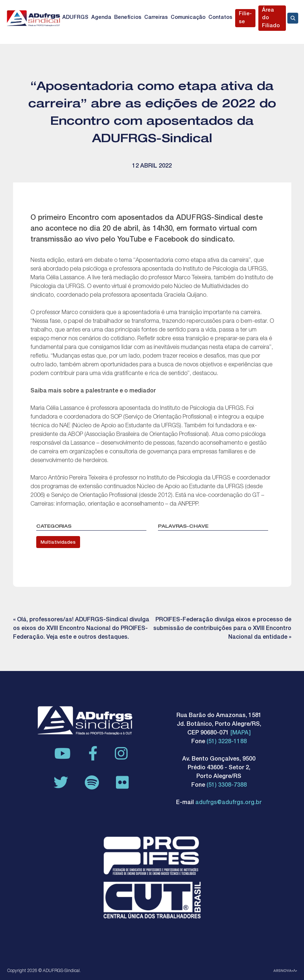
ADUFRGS (75, 18)
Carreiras (156, 18)
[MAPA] (241, 733)
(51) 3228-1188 (227, 742)
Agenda (101, 18)
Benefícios (128, 18)
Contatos (220, 18)
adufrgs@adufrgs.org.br (228, 803)
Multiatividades (58, 543)
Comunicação (188, 18)
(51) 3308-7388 (227, 786)
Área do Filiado (271, 18)
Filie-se (245, 18)
